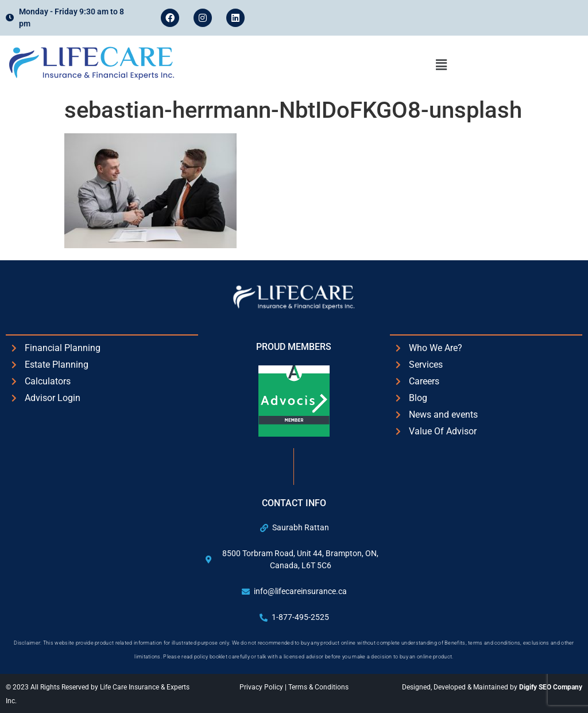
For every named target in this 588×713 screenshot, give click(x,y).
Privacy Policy (262, 687)
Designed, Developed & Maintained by (492, 687)
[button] (441, 65)
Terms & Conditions (318, 687)
